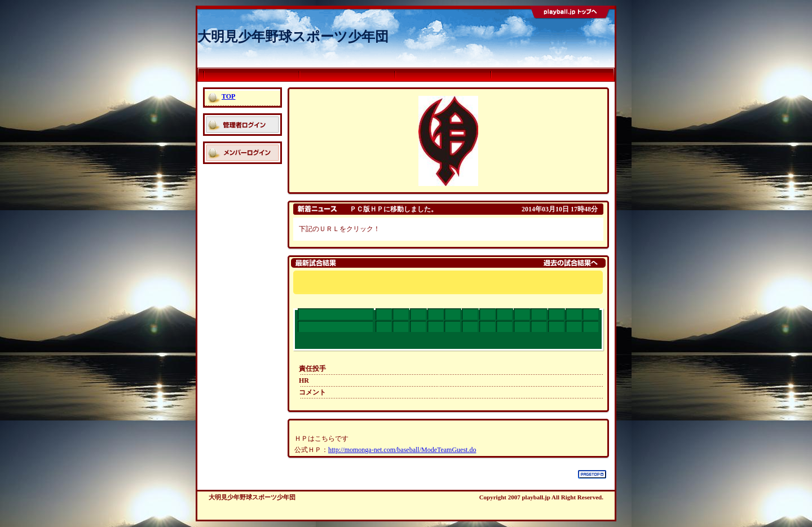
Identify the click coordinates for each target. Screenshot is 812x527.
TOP (228, 96)
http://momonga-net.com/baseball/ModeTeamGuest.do (402, 450)
